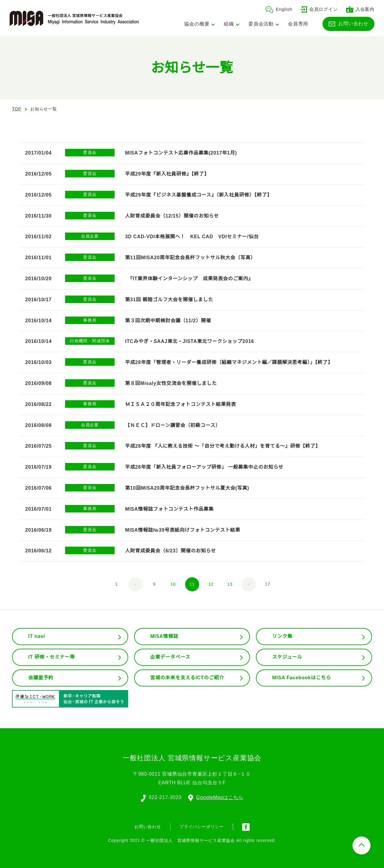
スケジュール (287, 657)
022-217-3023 (165, 797)
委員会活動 (261, 24)
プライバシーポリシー (202, 826)
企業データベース (170, 657)
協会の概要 (197, 24)
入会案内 (360, 9)
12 (211, 584)
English (279, 9)
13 (230, 584)
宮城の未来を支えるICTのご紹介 (187, 678)
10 (173, 584)
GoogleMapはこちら (216, 797)
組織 (229, 24)
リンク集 (282, 636)
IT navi (37, 636)
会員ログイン (319, 9)
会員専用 (298, 24)
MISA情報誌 (164, 636)
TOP (17, 109)
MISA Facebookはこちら (301, 678)
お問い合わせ (348, 23)
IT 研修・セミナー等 (52, 657)
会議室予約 (41, 678)
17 (268, 584)
